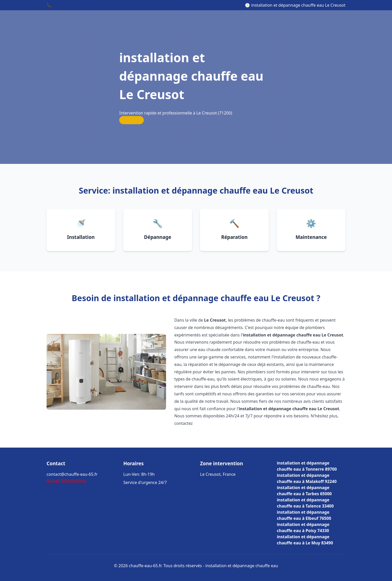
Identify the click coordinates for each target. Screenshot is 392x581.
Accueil (53, 480)
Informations (74, 480)
